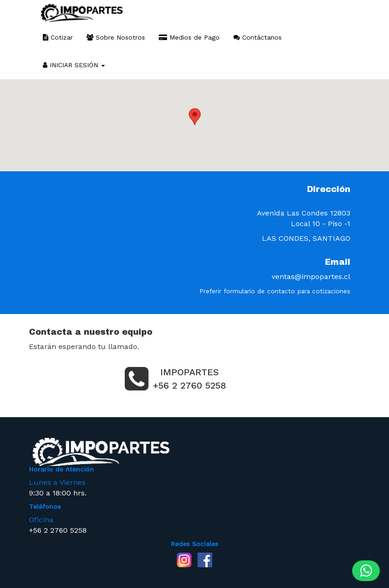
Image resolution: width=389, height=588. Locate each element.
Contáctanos (258, 37)
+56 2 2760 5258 (58, 530)
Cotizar (58, 37)
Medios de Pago (189, 37)
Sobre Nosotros (116, 37)
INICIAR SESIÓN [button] (74, 65)
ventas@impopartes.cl (311, 277)
